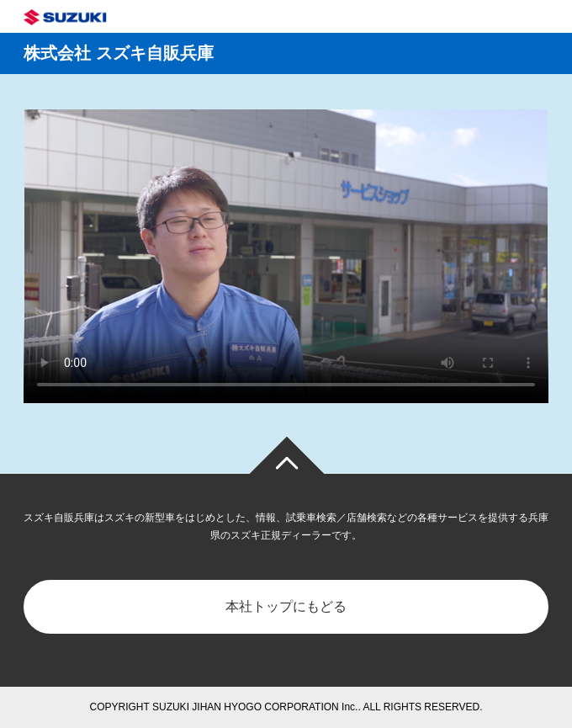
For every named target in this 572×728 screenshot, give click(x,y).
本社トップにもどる (286, 606)
